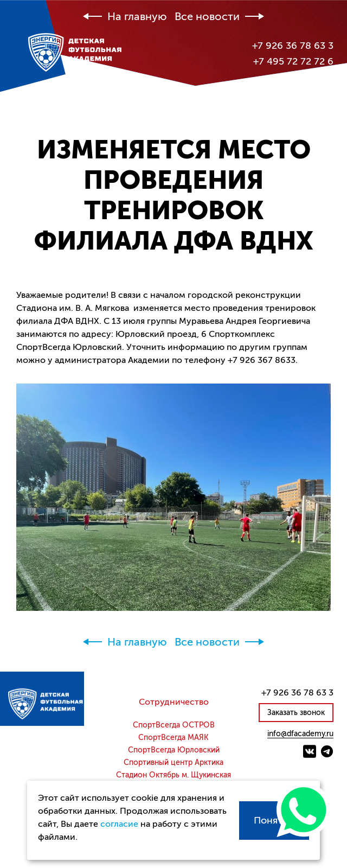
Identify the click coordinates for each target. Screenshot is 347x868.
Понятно (274, 820)
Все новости (207, 17)
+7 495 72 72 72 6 (293, 61)
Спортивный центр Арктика (173, 763)
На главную (137, 17)
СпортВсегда (174, 725)
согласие (119, 824)
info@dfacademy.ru (300, 734)
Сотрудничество (174, 702)
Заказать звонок (296, 713)
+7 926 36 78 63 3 (293, 46)
